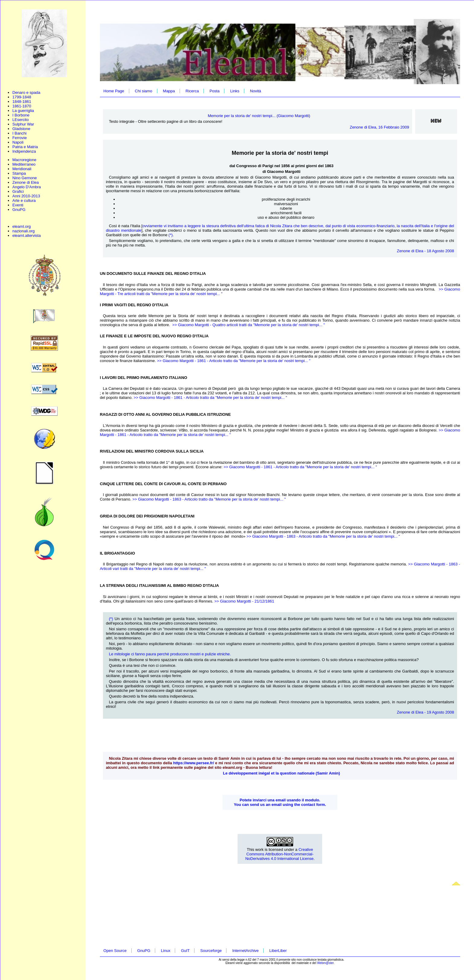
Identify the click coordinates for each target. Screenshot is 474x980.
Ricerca (192, 91)
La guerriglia (23, 111)
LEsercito (21, 120)
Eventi (18, 205)
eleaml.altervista (27, 235)
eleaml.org (22, 226)
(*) (171, 235)
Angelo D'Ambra (27, 187)
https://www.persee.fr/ (193, 763)
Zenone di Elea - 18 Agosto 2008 (426, 251)
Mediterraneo (24, 164)
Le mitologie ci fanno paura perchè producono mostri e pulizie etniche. (171, 654)
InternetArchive (245, 951)
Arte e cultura (24, 200)
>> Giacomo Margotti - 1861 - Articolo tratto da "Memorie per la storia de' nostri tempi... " (234, 361)
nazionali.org (24, 231)
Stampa (19, 173)
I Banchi (19, 133)
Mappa (169, 91)
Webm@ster (325, 963)
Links (235, 91)
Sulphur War (23, 124)
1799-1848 (22, 97)
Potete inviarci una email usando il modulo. (280, 800)
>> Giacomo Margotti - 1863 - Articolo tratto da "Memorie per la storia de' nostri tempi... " (209, 499)
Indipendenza (24, 151)
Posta (215, 91)
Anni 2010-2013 (26, 196)
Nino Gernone (25, 178)
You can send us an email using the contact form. (280, 805)
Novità (256, 91)
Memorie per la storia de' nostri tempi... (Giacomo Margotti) (259, 116)
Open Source (115, 951)
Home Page (114, 91)
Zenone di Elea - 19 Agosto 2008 (426, 712)
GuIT (185, 951)
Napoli (18, 142)
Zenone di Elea (26, 182)
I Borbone (21, 115)
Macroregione (24, 160)
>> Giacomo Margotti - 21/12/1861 (244, 601)
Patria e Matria (25, 147)
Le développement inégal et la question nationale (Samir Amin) (282, 773)
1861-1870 (22, 106)
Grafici (18, 191)
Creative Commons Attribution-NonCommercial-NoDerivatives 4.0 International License (279, 854)
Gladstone (21, 129)
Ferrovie (20, 138)
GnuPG (19, 210)
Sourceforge (211, 951)
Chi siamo (144, 91)
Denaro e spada (26, 92)
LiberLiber (278, 951)
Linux (166, 951)
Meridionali (22, 169)
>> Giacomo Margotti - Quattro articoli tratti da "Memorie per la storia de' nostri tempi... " (249, 325)
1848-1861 (22, 102)
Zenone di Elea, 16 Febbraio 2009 (379, 127)
